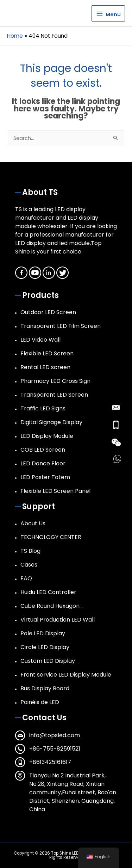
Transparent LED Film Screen (61, 326)
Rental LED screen (45, 367)
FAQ (26, 578)
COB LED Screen (43, 450)
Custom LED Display (48, 661)
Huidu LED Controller (48, 592)
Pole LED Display (43, 633)
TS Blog (30, 551)
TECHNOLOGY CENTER (51, 537)
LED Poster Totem (45, 477)
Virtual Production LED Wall (58, 620)
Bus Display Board (45, 688)
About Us (33, 523)
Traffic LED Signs (43, 408)
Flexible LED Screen (47, 353)
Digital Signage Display (51, 422)
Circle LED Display (45, 647)
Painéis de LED (40, 702)
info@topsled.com (55, 735)
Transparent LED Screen (54, 395)
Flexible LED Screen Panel (55, 491)
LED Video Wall (40, 340)
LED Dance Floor (43, 463)
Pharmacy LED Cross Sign (55, 381)
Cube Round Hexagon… (52, 606)
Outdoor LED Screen (48, 312)
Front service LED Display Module (66, 675)
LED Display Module (47, 436)
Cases (29, 565)
